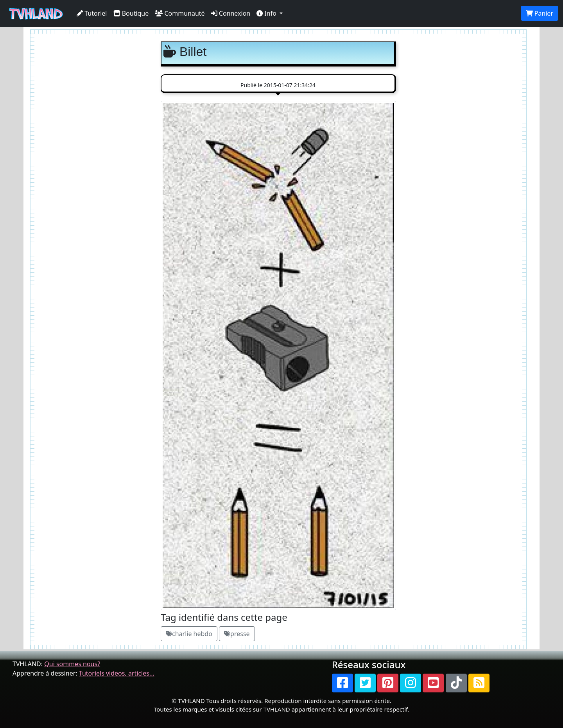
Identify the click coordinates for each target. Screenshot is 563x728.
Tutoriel (92, 13)
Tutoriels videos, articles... (117, 673)
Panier (540, 13)
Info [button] (267, 13)
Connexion (231, 13)
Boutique (131, 13)
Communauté (180, 13)
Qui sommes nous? (72, 664)
